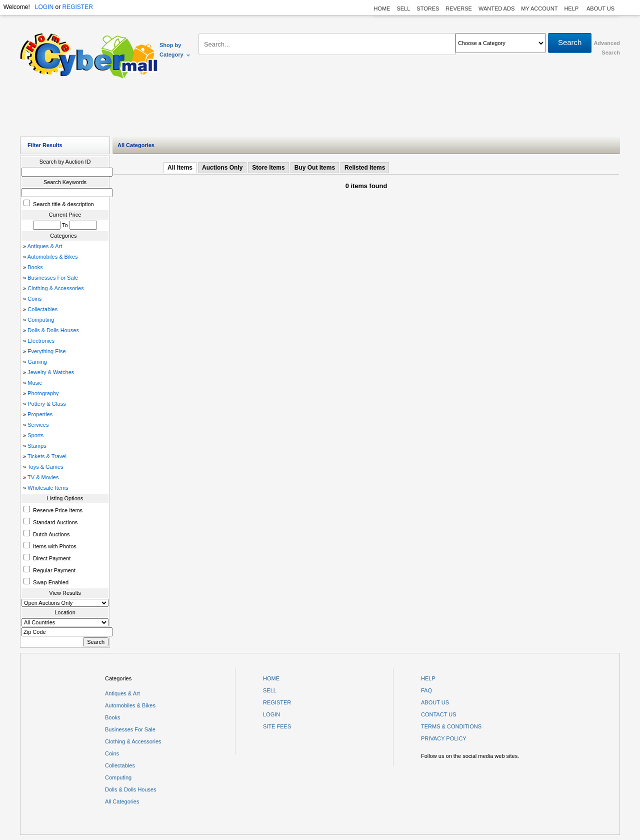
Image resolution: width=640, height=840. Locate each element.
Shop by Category (175, 50)
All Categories (122, 801)
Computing (41, 320)
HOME (382, 9)
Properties (40, 414)
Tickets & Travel (47, 456)
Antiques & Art (45, 246)
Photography (43, 393)
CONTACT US (439, 714)
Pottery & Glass (46, 404)
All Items (180, 168)
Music (35, 383)
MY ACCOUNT (539, 9)
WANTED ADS (496, 9)
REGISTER (77, 7)
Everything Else (46, 351)
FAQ (426, 690)
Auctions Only (222, 168)
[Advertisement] (320, 110)
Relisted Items (365, 168)
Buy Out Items (315, 168)
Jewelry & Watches (51, 372)
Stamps (37, 446)
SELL (403, 9)
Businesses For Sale (53, 278)
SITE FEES (277, 726)
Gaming (37, 362)
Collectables (42, 309)
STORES (428, 9)
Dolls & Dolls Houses (53, 330)
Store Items (268, 168)
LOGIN (44, 7)
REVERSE (459, 9)
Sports (35, 435)
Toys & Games (45, 467)
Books (35, 267)
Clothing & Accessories (56, 288)
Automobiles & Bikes (53, 257)
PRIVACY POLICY (444, 738)
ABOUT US (600, 9)
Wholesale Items (48, 488)
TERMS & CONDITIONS (451, 726)
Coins (34, 299)
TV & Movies (43, 477)
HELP (572, 9)
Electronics (41, 341)
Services (38, 425)
